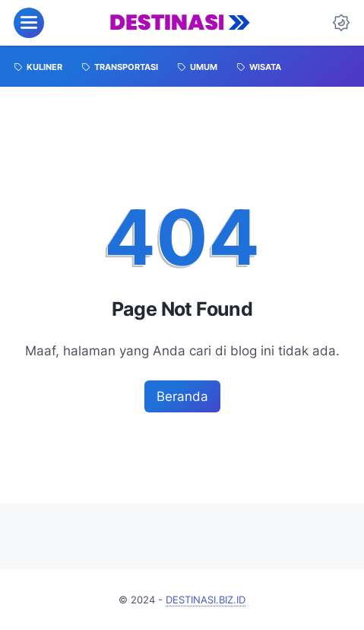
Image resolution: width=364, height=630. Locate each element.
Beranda (182, 396)
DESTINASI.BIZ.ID (206, 600)
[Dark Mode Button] (341, 23)
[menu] (29, 23)
